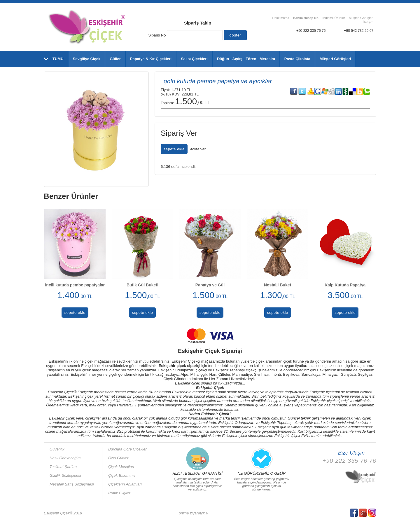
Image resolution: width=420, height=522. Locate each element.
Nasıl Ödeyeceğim (65, 458)
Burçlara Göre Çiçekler (127, 449)
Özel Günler (118, 458)
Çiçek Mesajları (121, 467)
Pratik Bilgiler (119, 493)
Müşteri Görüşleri (361, 18)
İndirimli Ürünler (334, 18)
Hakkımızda (281, 18)
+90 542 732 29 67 (359, 31)
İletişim (368, 22)
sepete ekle (174, 149)
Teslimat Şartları (63, 467)
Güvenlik (57, 449)
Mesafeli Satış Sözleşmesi (72, 484)
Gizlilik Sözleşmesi (65, 475)
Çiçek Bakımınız (122, 475)
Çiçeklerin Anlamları (125, 484)
